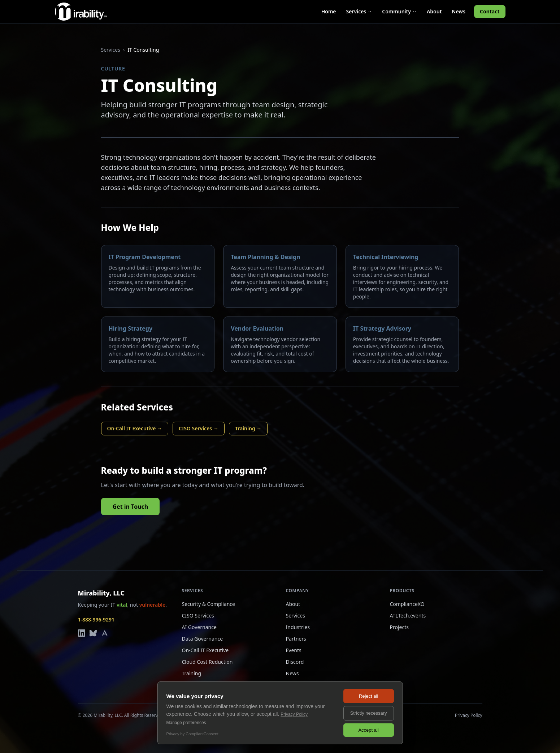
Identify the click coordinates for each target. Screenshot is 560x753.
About (434, 11)
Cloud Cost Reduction (207, 662)
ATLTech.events (408, 616)
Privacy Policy (469, 715)
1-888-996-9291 (96, 619)
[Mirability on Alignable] (105, 633)
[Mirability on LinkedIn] (82, 633)
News (459, 11)
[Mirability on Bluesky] (93, 633)
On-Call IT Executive (205, 650)
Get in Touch (131, 507)
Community (399, 11)
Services (359, 11)
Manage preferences (186, 723)
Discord (295, 662)
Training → (248, 428)
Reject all (368, 696)
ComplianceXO (407, 604)
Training (192, 673)
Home (329, 11)
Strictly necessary (369, 713)
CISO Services (198, 616)
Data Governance (203, 639)
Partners (296, 639)
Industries (298, 627)
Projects (399, 627)
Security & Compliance (209, 604)
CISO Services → (199, 428)
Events (294, 650)
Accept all (368, 730)
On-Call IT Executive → (135, 428)
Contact (490, 11)
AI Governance (199, 627)
